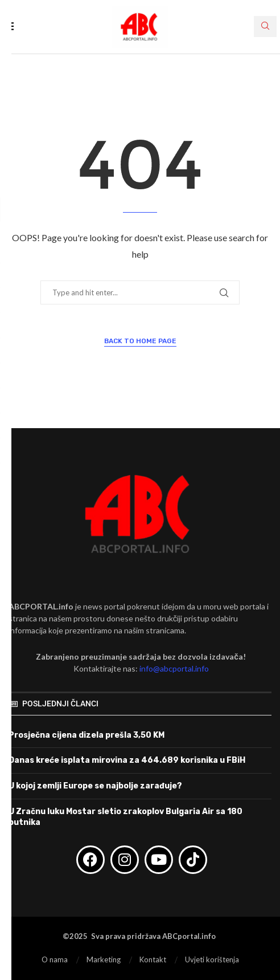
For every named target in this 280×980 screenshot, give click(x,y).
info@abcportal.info (174, 668)
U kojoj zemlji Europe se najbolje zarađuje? (95, 786)
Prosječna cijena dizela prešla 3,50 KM (87, 735)
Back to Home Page (140, 341)
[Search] (265, 27)
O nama (55, 959)
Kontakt (153, 959)
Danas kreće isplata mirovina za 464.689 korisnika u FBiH (127, 760)
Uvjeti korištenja (212, 959)
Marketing (104, 959)
